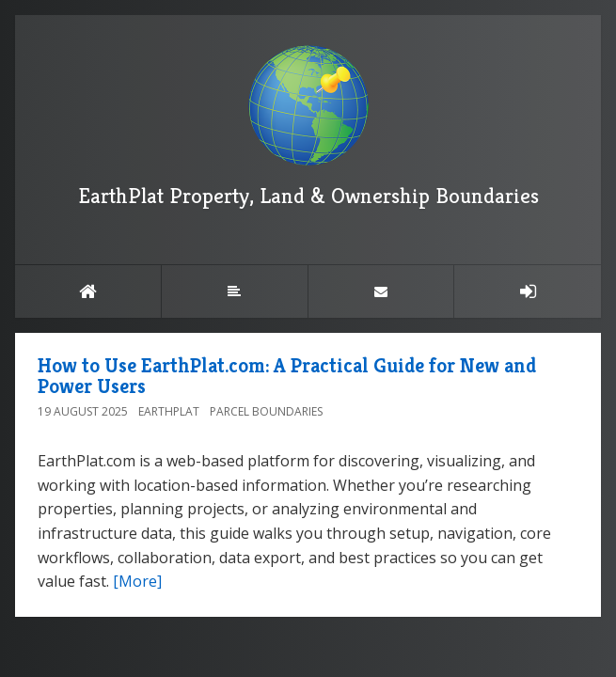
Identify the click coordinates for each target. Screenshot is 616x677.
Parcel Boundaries (266, 411)
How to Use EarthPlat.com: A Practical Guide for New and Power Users (287, 375)
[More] (137, 581)
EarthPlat (169, 411)
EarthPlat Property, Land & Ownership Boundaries (308, 127)
